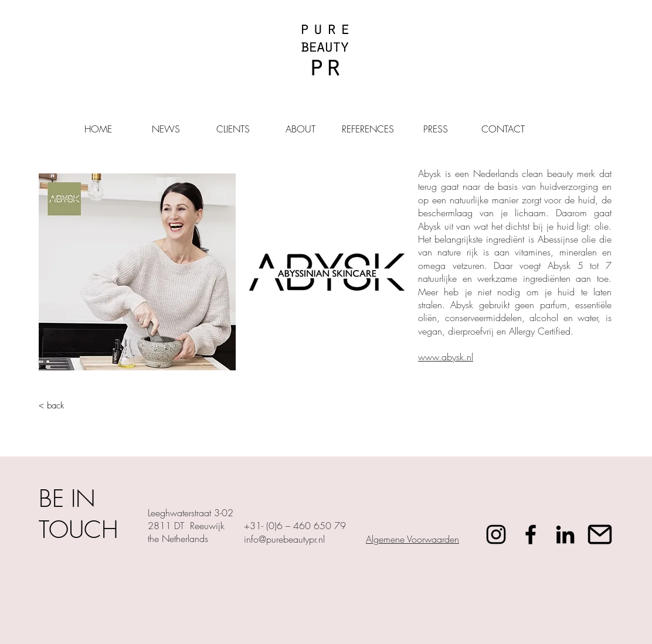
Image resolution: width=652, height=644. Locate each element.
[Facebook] (531, 534)
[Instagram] (496, 534)
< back (51, 406)
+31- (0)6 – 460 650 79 (295, 526)
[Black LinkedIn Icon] (565, 534)
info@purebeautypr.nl (284, 539)
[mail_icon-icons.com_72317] (600, 534)
